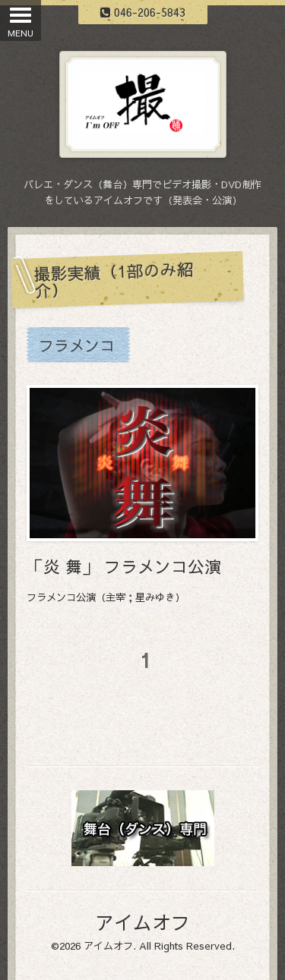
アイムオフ (142, 922)
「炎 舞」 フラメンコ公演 (124, 566)
